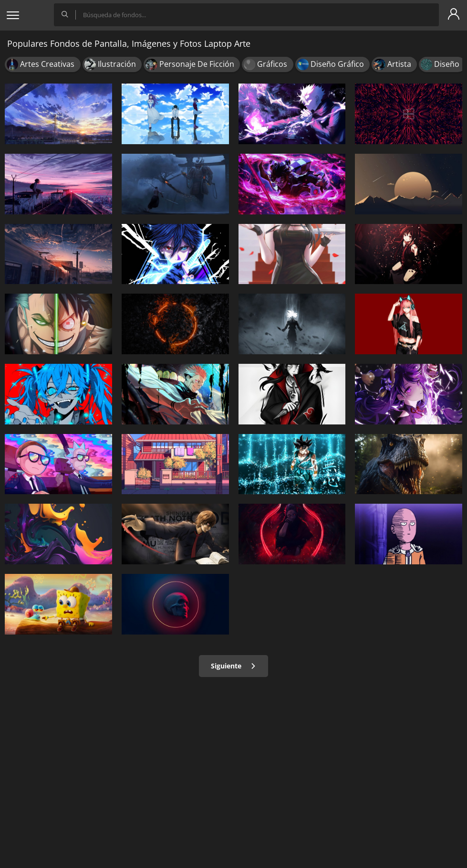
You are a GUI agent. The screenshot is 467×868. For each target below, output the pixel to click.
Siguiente (233, 666)
